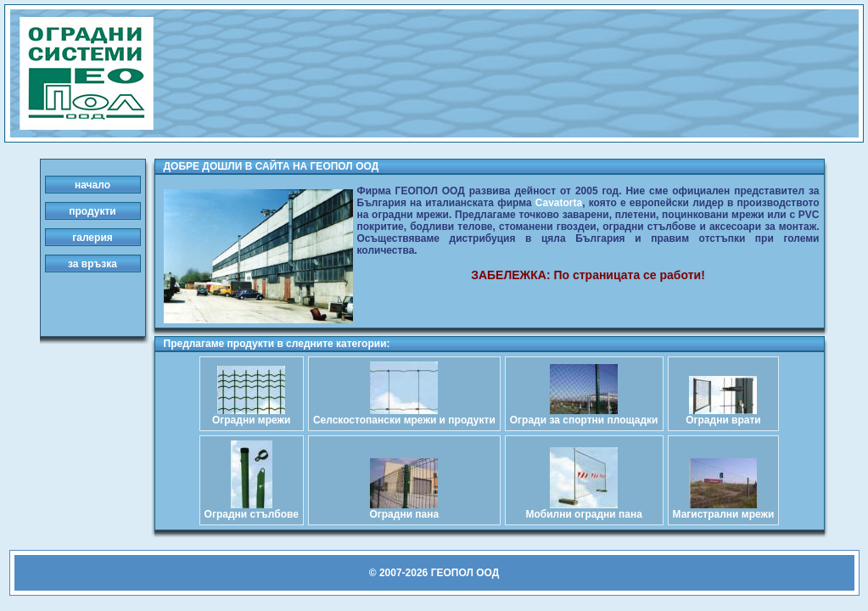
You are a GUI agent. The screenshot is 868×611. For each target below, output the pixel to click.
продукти (92, 211)
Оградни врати (723, 415)
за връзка (92, 264)
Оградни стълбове (252, 510)
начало (92, 185)
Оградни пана (404, 510)
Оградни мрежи (252, 415)
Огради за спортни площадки (584, 415)
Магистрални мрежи (724, 510)
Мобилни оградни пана (583, 510)
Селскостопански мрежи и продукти (404, 415)
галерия (92, 238)
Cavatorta (559, 203)
